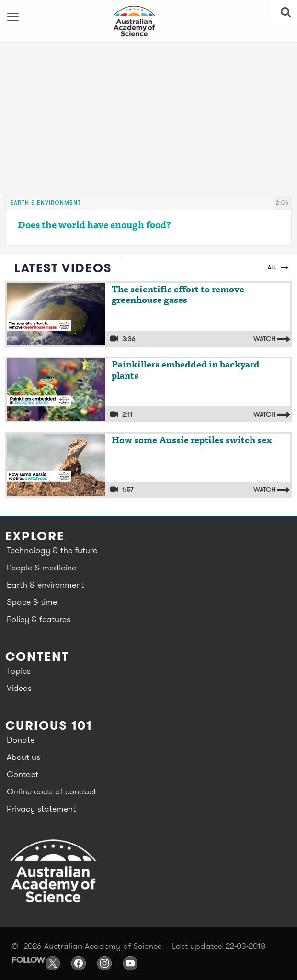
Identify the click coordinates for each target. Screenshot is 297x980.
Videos (19, 688)
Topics (19, 671)
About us (23, 757)
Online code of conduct (51, 791)
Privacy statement (41, 808)
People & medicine (41, 567)
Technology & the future (52, 550)
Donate (21, 740)
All (278, 267)
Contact (23, 774)
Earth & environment (46, 203)
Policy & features (39, 619)
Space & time (32, 602)
